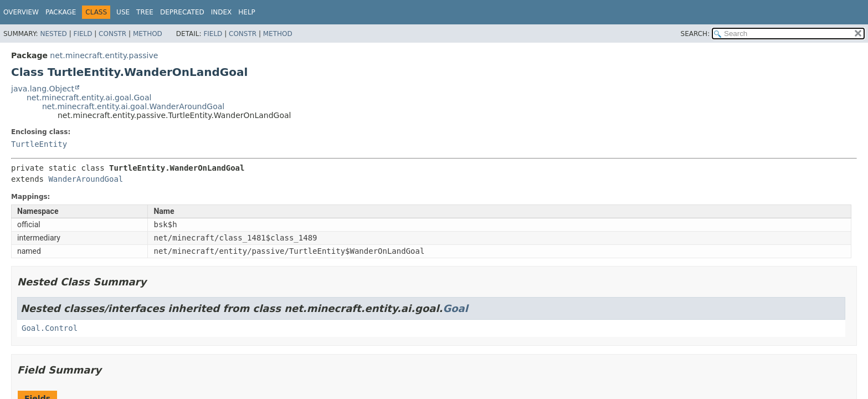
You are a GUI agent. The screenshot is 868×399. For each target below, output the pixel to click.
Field (83, 34)
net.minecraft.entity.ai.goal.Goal (89, 98)
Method (148, 34)
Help (247, 12)
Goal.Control (50, 328)
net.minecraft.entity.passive (104, 55)
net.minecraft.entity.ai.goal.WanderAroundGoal (133, 106)
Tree (145, 12)
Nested (53, 34)
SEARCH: (695, 34)
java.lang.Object (43, 89)
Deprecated (182, 12)
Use (123, 12)
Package (61, 12)
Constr (112, 34)
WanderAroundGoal (86, 179)
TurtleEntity (39, 144)
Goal (455, 308)
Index (222, 12)
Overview (21, 12)
